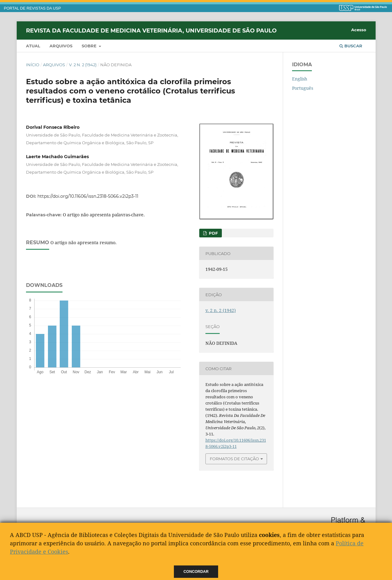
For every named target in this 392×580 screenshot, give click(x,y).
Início (33, 65)
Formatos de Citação (234, 459)
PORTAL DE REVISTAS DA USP (32, 8)
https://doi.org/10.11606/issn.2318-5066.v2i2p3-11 (88, 196)
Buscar (351, 46)
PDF (213, 233)
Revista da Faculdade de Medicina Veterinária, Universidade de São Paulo (151, 30)
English (300, 79)
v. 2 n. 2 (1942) (83, 65)
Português (303, 88)
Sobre (90, 46)
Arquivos (61, 46)
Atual (33, 46)
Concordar (196, 572)
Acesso (359, 30)
